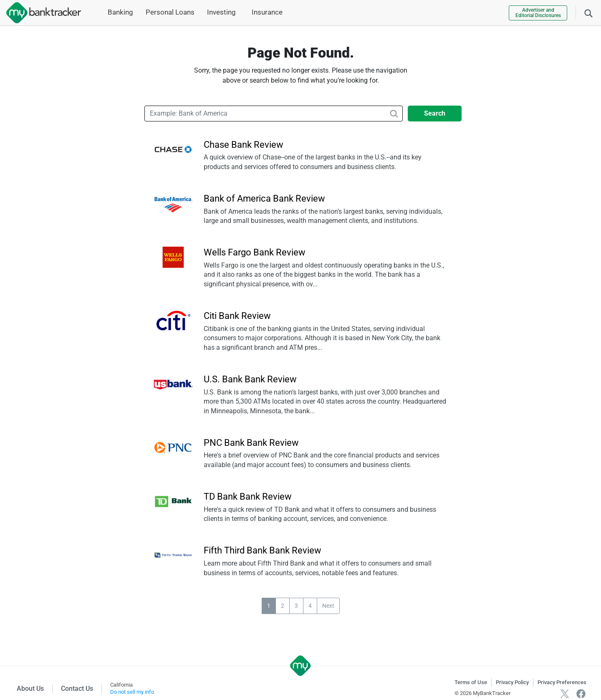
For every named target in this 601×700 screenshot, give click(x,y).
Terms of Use (471, 682)
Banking (120, 12)
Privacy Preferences (562, 682)
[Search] (588, 13)
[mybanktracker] (40, 13)
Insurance (267, 12)
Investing (221, 12)
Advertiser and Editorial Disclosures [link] (538, 13)
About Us (30, 689)
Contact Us (77, 689)
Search (435, 113)
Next (328, 606)
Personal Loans (170, 12)
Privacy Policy (512, 682)
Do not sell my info (132, 692)
